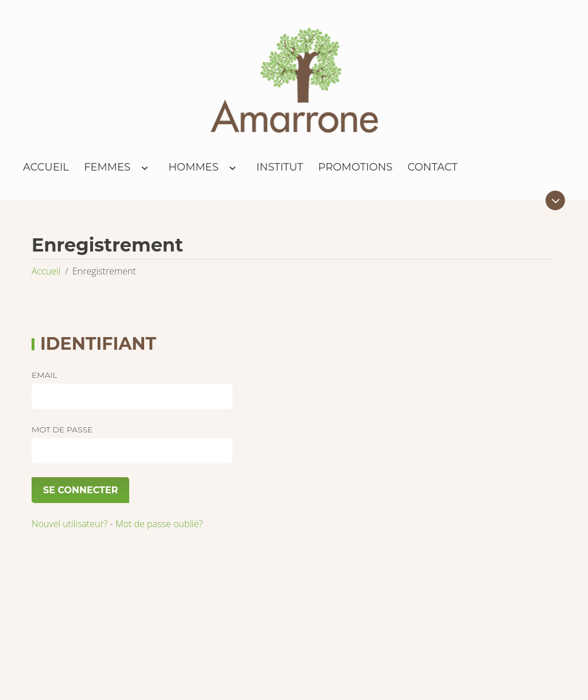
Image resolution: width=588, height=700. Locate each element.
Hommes (193, 167)
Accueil (46, 167)
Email (45, 375)
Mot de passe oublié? (159, 524)
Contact (433, 167)
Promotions (355, 167)
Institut (280, 167)
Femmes (107, 167)
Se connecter (80, 490)
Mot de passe (62, 430)
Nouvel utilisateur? (69, 524)
